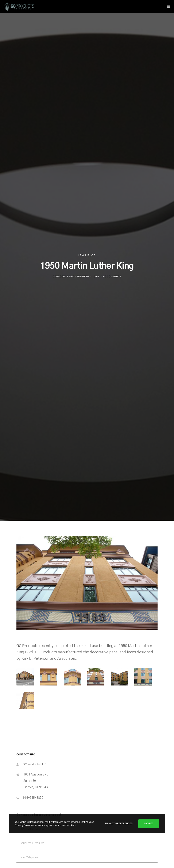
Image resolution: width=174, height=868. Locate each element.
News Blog (87, 255)
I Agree (149, 824)
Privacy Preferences (119, 824)
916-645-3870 (33, 798)
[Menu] (167, 6)
